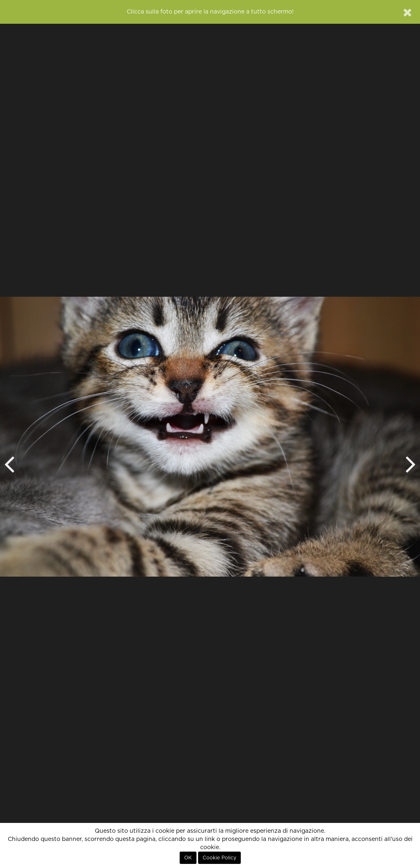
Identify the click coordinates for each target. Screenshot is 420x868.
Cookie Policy (219, 858)
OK (188, 858)
